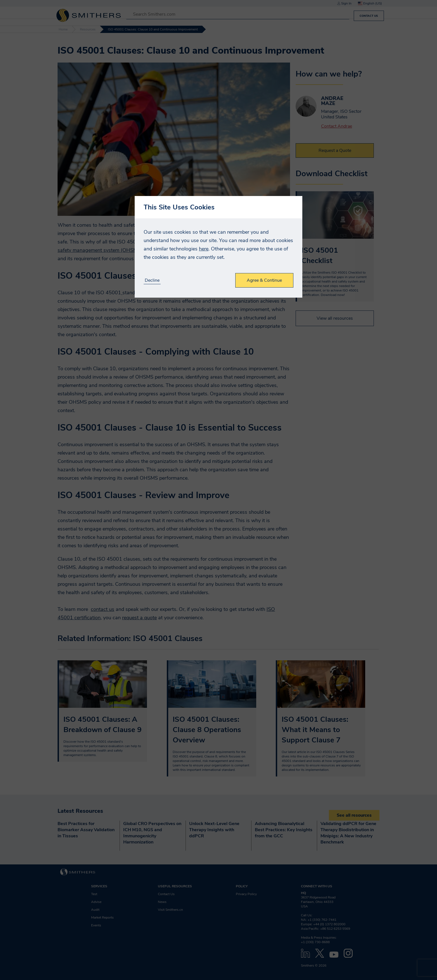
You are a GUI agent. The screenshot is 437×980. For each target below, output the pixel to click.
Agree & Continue (264, 280)
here (204, 249)
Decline (152, 280)
